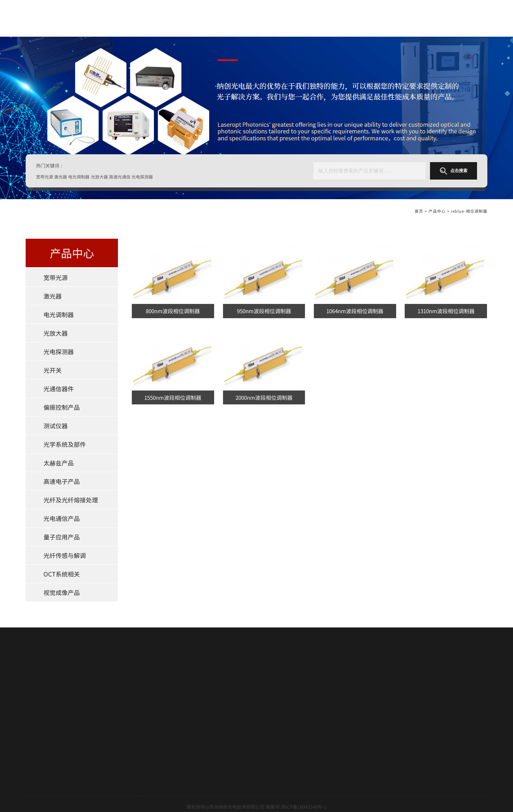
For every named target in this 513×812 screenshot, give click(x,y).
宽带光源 (56, 277)
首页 (419, 213)
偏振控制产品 (62, 407)
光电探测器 (59, 351)
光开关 (53, 370)
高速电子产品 (62, 481)
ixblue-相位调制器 (469, 213)
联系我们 (35, 749)
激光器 (53, 296)
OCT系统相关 (62, 574)
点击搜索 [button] (454, 171)
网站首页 (220, 18)
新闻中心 (35, 737)
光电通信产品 (62, 518)
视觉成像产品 (62, 592)
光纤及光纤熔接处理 (71, 500)
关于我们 (270, 18)
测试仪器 (56, 426)
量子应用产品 (62, 537)
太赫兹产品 (59, 463)
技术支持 (35, 725)
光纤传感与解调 (65, 555)
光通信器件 (59, 389)
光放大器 (56, 333)
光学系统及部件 (65, 444)
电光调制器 (59, 314)
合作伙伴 (35, 713)
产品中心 (316, 18)
